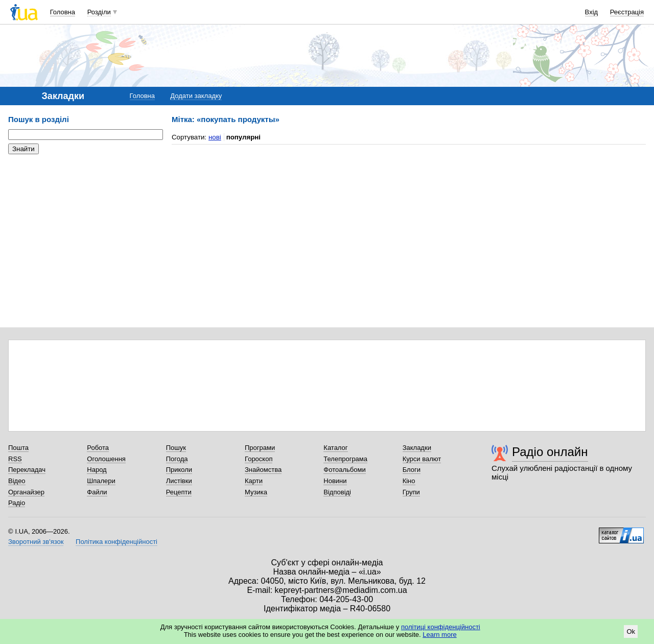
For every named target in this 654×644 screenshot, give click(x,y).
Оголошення (106, 459)
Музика (256, 492)
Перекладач (27, 470)
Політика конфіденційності (116, 542)
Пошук (176, 448)
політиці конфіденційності (441, 627)
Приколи (179, 470)
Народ (97, 470)
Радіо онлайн (550, 452)
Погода (177, 459)
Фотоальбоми (344, 470)
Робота (98, 448)
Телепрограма (345, 459)
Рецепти (179, 492)
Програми (260, 448)
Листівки (179, 481)
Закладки (417, 448)
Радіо (17, 503)
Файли (97, 492)
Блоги (412, 470)
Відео (17, 481)
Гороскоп (259, 459)
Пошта (18, 448)
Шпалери (101, 481)
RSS (15, 459)
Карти (254, 481)
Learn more (439, 635)
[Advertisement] (85, 225)
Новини (335, 481)
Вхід (592, 12)
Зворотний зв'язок (36, 542)
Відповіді (337, 492)
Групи (411, 492)
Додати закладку (196, 96)
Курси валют (422, 459)
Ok (631, 631)
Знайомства (263, 470)
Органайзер (26, 492)
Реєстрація (627, 12)
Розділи (99, 12)
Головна (63, 12)
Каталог (335, 448)
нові (215, 137)
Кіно (409, 481)
